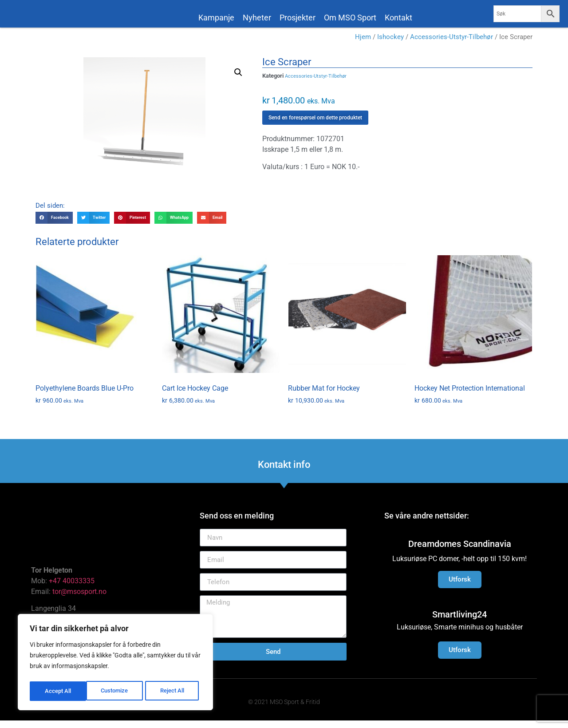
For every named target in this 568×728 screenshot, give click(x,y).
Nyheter (257, 18)
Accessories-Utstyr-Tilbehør (452, 44)
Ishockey (390, 44)
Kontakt (398, 18)
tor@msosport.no (80, 599)
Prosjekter (298, 18)
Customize (58, 691)
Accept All (174, 691)
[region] (115, 664)
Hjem (363, 44)
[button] (238, 80)
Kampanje (216, 18)
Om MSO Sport (350, 18)
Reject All (116, 691)
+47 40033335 (72, 588)
